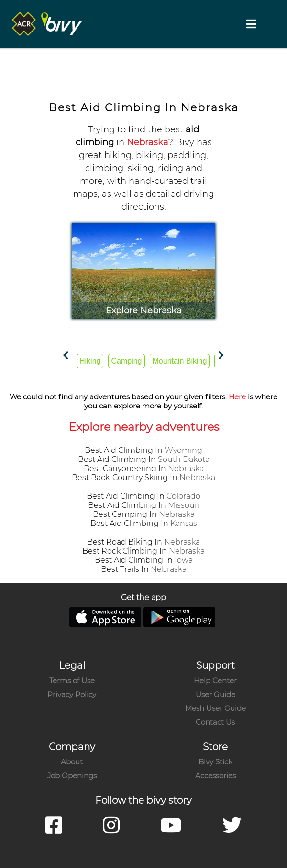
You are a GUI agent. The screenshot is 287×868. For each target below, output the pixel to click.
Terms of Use (72, 680)
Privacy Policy (72, 694)
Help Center (215, 680)
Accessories (215, 776)
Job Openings (72, 776)
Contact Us (215, 722)
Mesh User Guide (215, 708)
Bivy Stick (215, 762)
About (72, 762)
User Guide (215, 694)
